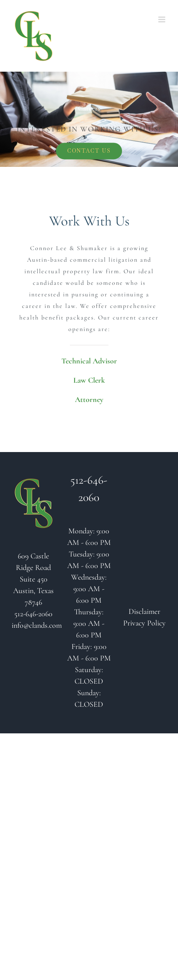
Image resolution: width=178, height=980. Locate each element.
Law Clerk (89, 380)
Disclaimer (144, 612)
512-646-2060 (33, 614)
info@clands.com (37, 625)
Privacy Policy (144, 623)
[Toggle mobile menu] (162, 19)
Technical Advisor (89, 361)
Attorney (89, 400)
